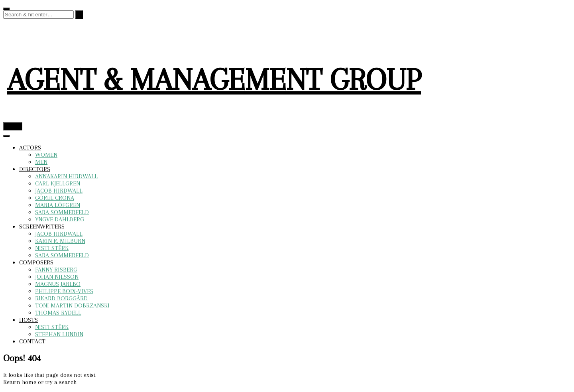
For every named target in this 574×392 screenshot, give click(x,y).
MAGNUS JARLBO (58, 284)
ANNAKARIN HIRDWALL (66, 176)
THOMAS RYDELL (58, 313)
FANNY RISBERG (56, 270)
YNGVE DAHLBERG (60, 219)
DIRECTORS (35, 169)
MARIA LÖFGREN (58, 205)
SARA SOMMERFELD (62, 212)
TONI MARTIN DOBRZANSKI (72, 305)
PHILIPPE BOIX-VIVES (64, 291)
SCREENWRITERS (42, 227)
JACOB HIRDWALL (59, 191)
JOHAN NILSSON (57, 277)
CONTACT (32, 341)
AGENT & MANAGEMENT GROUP (214, 80)
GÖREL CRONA (55, 198)
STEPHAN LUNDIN (59, 334)
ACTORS (30, 148)
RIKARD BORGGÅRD (61, 298)
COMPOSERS (36, 262)
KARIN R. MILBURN (60, 241)
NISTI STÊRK (52, 248)
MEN (41, 162)
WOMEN (46, 155)
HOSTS (29, 320)
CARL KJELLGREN (58, 183)
